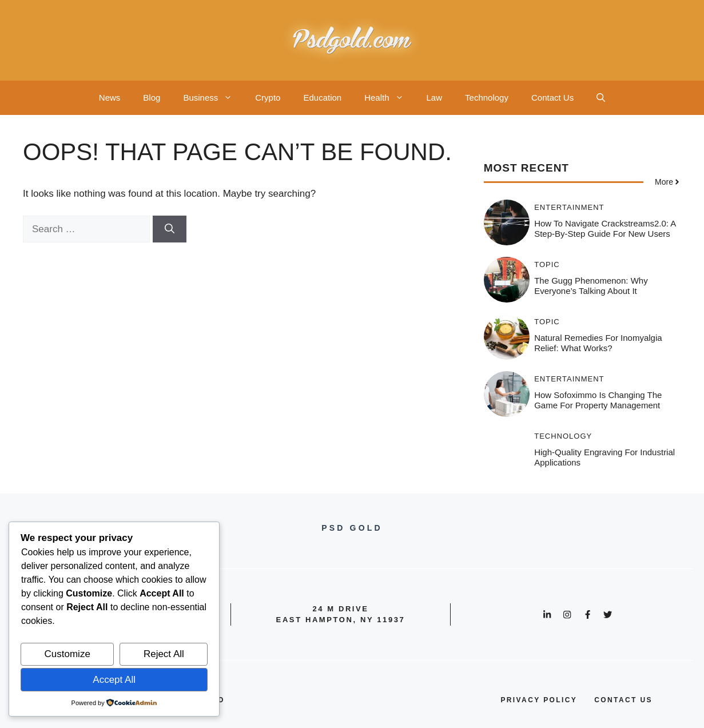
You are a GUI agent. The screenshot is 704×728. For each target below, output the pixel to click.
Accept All (114, 680)
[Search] (170, 229)
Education (322, 98)
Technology (487, 98)
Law (435, 98)
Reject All (164, 654)
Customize (67, 654)
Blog (152, 98)
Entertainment (569, 207)
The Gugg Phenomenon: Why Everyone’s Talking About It (591, 286)
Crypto (268, 98)
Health (389, 98)
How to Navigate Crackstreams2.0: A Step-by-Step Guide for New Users (605, 228)
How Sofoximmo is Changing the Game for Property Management (598, 400)
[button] (601, 98)
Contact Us (552, 98)
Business (213, 98)
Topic (547, 264)
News (110, 98)
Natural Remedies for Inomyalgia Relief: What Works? (598, 343)
